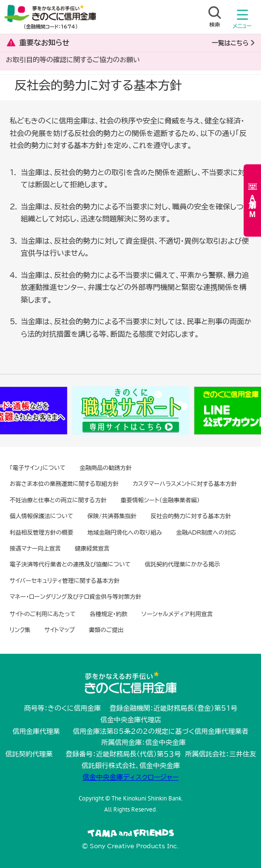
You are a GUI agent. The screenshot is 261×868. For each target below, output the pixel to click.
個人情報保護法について (41, 516)
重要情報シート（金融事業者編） (160, 500)
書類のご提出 (106, 630)
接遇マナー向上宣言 (35, 548)
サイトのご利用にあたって (43, 614)
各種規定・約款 (109, 614)
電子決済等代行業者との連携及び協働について (70, 564)
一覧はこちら (230, 43)
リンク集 (20, 630)
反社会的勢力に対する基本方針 (191, 516)
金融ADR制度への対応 (206, 532)
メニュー (242, 21)
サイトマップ (60, 630)
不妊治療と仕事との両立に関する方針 (58, 500)
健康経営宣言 (92, 548)
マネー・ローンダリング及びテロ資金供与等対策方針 (76, 596)
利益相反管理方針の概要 (41, 532)
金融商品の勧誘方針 (106, 468)
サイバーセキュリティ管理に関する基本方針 (65, 580)
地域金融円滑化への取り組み (125, 532)
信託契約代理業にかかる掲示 (182, 564)
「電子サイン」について (38, 468)
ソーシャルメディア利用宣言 (177, 614)
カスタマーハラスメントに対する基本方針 (185, 483)
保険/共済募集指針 (112, 516)
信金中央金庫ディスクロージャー (130, 777)
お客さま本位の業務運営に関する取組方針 (64, 483)
